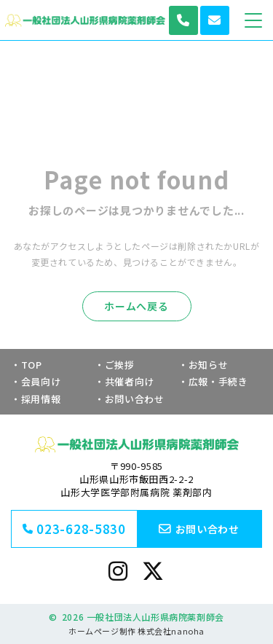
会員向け (41, 381)
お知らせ (209, 365)
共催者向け (130, 381)
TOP (32, 365)
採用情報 (41, 399)
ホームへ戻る (136, 306)
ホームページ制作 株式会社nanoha (136, 631)
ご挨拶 (120, 365)
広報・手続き (218, 381)
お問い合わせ (135, 399)
